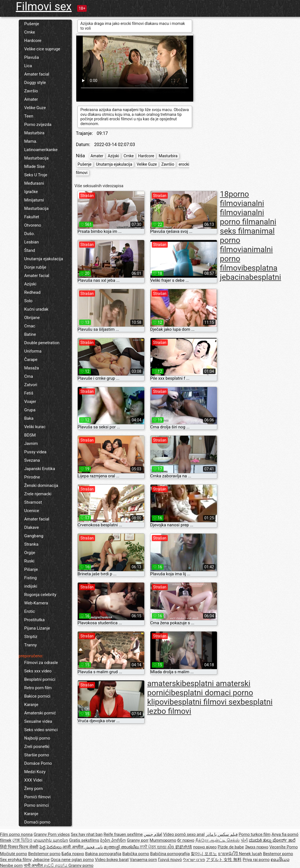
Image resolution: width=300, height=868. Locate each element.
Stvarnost (33, 502)
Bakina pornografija (103, 854)
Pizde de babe (231, 847)
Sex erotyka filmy (16, 860)
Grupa (30, 410)
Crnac (30, 326)
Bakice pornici (37, 696)
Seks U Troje (36, 175)
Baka (29, 418)
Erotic (30, 611)
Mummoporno (163, 840)
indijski (31, 586)
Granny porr (138, 840)
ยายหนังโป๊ (229, 854)
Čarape (31, 360)
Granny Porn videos (52, 834)
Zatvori (31, 385)
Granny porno (81, 865)
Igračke (31, 192)
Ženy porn (34, 789)
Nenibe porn (11, 865)
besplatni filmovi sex (205, 702)
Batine (30, 334)
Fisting (31, 578)
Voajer (30, 402)
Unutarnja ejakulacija (44, 259)
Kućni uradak (36, 309)
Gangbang (34, 536)
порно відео (205, 847)
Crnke (30, 32)
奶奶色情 (184, 847)
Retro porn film (38, 688)
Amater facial (37, 74)
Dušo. (30, 234)
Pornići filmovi (38, 797)
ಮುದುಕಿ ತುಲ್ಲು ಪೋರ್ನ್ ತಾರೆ (272, 840)
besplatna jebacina (249, 273)
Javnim (31, 444)
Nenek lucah (251, 854)
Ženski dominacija (41, 485)
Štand (30, 250)
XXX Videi (33, 780)
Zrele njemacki (38, 494)
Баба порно (73, 854)
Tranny (31, 645)
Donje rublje (35, 267)
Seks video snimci (41, 730)
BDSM (30, 435)
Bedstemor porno (44, 854)
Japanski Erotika (40, 469)
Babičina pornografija (170, 854)
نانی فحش (94, 847)
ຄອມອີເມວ (280, 860)
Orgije (30, 553)
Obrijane (32, 318)
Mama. (31, 141)
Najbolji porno (37, 738)
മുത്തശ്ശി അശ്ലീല (122, 847)
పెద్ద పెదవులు (51, 847)
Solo (29, 301)
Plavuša (32, 57)
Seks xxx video (38, 671)
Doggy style (35, 83)
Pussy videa (36, 452)
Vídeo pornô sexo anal (184, 834)
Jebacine (41, 860)
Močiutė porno (14, 854)
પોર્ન (244, 840)
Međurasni (34, 183)
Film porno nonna (16, 834)
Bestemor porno (278, 854)
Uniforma (33, 351)
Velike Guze (35, 108)
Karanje (31, 705)
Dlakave (32, 527)
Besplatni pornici (40, 679)
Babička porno (136, 854)
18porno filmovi (235, 199)
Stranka (31, 544)
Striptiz (31, 637)
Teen (29, 116)
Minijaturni (34, 200)
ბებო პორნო (113, 840)
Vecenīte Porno (284, 847)
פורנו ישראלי (194, 860)
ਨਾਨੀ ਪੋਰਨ (148, 847)
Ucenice (32, 511)
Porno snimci (37, 805)
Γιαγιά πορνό (170, 860)
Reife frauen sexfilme (123, 834)
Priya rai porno (256, 860)
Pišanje (31, 569)
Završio (31, 91)
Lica (28, 66)
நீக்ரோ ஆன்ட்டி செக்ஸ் (218, 840)
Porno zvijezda (38, 125)
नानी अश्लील (34, 865)
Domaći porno (37, 822)
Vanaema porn (143, 860)
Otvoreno (33, 225)
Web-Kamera (36, 603)
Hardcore (33, 41)
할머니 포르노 (204, 854)
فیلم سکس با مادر (222, 834)
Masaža (32, 368)
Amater (31, 99)
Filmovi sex (44, 7)
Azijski (30, 284)
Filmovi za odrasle (41, 663)
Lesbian (32, 242)
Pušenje (32, 24)
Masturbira (34, 133)
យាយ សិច (166, 847)
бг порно (186, 840)
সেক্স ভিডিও (22, 840)
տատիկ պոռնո (51, 840)
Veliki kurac (35, 427)
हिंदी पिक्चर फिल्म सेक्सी (19, 847)
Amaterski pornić (40, 713)
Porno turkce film (255, 834)
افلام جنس (153, 834)
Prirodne (32, 477)
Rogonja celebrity (40, 595)
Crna (29, 376)
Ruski (29, 561)
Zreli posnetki (37, 747)
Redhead (33, 292)
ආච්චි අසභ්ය (56, 865)
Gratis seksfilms (84, 840)
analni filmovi (242, 208)
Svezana (32, 460)
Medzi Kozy (35, 772)
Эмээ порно (257, 847)
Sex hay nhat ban (87, 834)
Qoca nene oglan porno (72, 860)
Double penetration (42, 343)
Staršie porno (37, 755)
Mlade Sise (35, 166)
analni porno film (242, 217)
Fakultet (32, 217)
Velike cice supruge (42, 49)
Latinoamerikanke (41, 150)
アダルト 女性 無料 (224, 860)
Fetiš (29, 393)
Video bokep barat (112, 860)
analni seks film (248, 226)
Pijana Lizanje (37, 628)
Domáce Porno (38, 763)
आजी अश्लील (73, 847)
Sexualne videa (38, 721)
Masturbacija (36, 158)
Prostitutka (35, 620)
